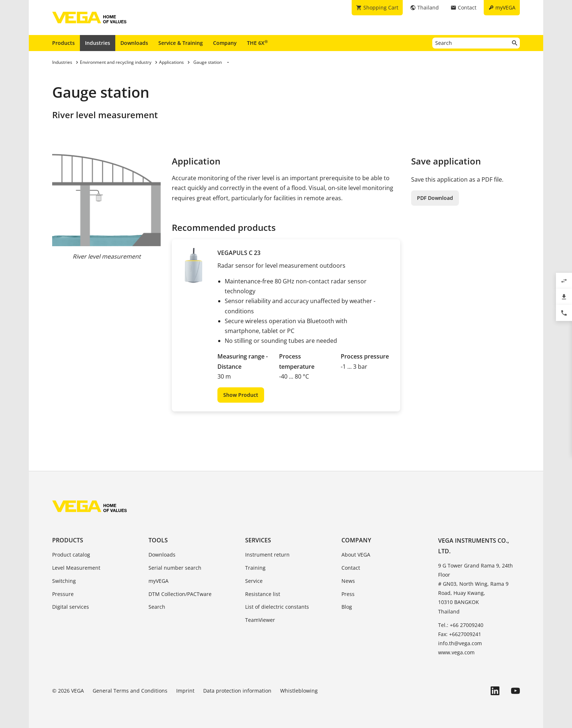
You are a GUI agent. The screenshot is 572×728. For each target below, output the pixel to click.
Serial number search (175, 568)
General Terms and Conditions (130, 691)
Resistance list (263, 594)
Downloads (134, 43)
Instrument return (267, 555)
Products (63, 43)
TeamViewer (260, 620)
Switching (64, 581)
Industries (98, 43)
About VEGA (356, 555)
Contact (351, 568)
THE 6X (257, 43)
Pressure (63, 594)
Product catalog (71, 555)
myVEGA (159, 581)
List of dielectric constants (277, 607)
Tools (158, 540)
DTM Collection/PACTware (180, 594)
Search (157, 607)
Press (348, 594)
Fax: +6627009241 (460, 634)
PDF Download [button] (435, 198)
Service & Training (181, 43)
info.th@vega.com (460, 643)
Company (225, 43)
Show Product (241, 395)
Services (258, 540)
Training (255, 568)
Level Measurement (76, 568)
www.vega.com (456, 652)
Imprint (185, 691)
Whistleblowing (299, 691)
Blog (347, 607)
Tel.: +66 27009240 (461, 625)
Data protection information (237, 691)
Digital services (71, 607)
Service (254, 581)
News (348, 581)
